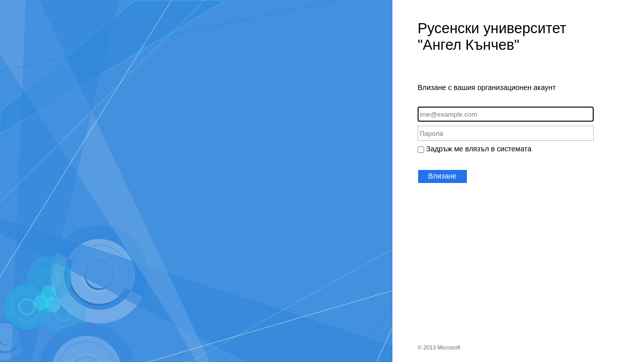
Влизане (442, 176)
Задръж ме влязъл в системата (479, 149)
